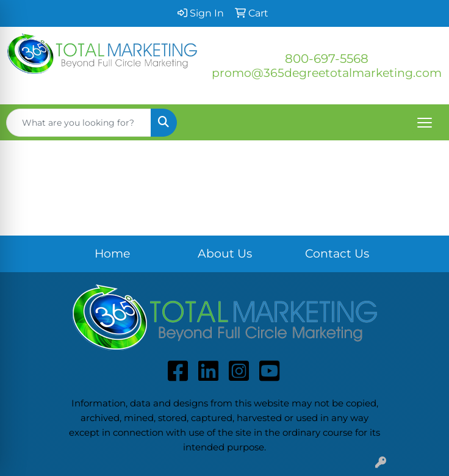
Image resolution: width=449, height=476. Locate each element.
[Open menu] (425, 123)
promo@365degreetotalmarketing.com (327, 73)
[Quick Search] (79, 123)
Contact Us (337, 254)
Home (112, 254)
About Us (225, 254)
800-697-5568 (327, 59)
